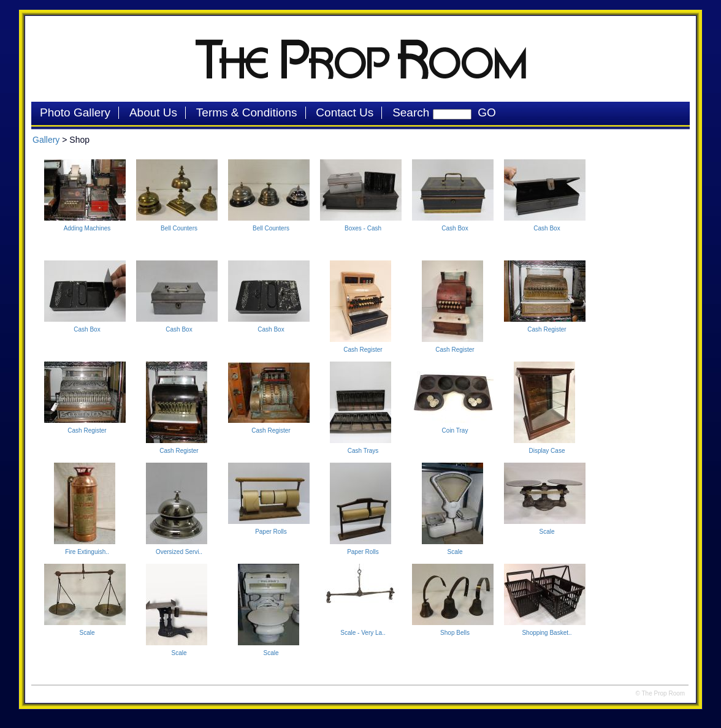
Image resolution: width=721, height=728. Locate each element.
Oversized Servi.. (179, 552)
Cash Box (455, 228)
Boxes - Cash (363, 228)
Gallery (46, 140)
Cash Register (363, 350)
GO (484, 112)
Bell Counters (179, 228)
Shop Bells (455, 633)
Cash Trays (363, 451)
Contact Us (345, 112)
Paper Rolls (271, 532)
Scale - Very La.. (363, 633)
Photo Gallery (75, 112)
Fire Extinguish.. (87, 552)
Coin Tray (455, 430)
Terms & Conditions (247, 112)
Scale (455, 552)
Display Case (547, 451)
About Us (153, 112)
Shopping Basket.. (547, 633)
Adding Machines (87, 228)
